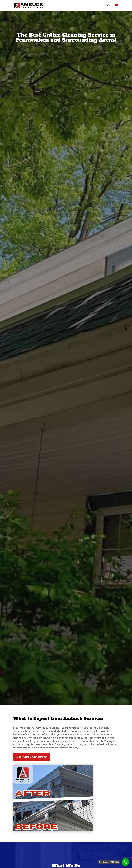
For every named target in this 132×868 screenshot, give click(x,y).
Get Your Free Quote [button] (32, 757)
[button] (117, 7)
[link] (28, 5)
